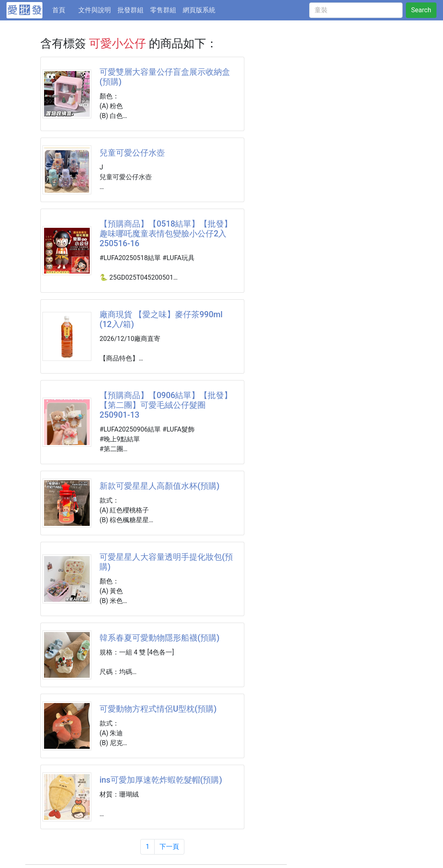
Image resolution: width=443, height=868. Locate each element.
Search (421, 10)
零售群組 (163, 10)
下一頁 (169, 847)
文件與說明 (95, 10)
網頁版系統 (199, 10)
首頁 (64, 9)
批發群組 (131, 10)
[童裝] (356, 10)
